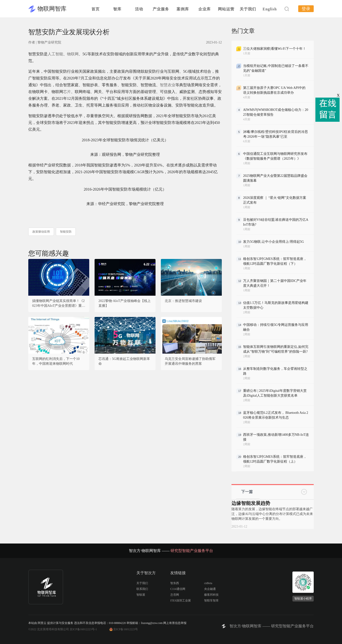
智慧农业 (168, 85)
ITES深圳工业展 (181, 601)
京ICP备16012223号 (126, 629)
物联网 (73, 54)
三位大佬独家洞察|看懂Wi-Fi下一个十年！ (275, 49)
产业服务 (161, 9)
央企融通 (210, 589)
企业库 (204, 9)
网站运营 (226, 9)
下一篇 (247, 492)
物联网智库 (52, 9)
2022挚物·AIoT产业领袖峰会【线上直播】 (125, 303)
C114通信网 (178, 589)
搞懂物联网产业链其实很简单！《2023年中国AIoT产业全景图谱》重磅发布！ (59, 304)
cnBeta (208, 583)
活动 (139, 9)
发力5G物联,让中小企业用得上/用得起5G (274, 242)
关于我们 (248, 9)
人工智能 (55, 54)
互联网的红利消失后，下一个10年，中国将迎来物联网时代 (56, 361)
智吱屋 (141, 595)
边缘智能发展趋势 (251, 503)
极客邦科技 (211, 595)
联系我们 (142, 589)
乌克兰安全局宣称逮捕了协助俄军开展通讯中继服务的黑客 (190, 361)
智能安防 (66, 232)
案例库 (183, 9)
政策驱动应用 (41, 232)
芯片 (67, 92)
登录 (306, 9)
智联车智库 (211, 601)
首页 (96, 9)
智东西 (175, 583)
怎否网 (175, 595)
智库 (117, 9)
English (270, 9)
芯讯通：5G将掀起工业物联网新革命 (124, 361)
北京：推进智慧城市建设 (183, 301)
